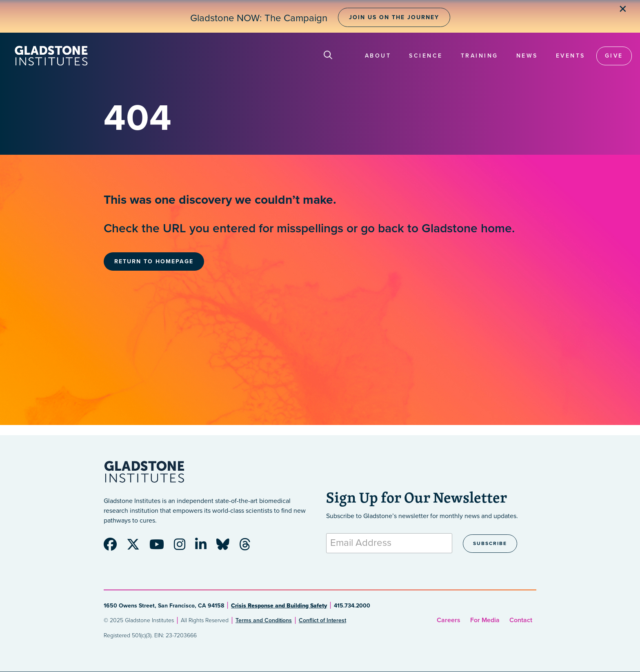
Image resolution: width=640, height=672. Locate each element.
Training (480, 56)
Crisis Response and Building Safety (279, 606)
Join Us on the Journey (394, 17)
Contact (521, 620)
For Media (485, 620)
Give (614, 56)
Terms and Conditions (264, 620)
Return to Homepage (154, 261)
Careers (449, 620)
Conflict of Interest (322, 620)
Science (426, 56)
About (378, 56)
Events (571, 56)
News (527, 56)
